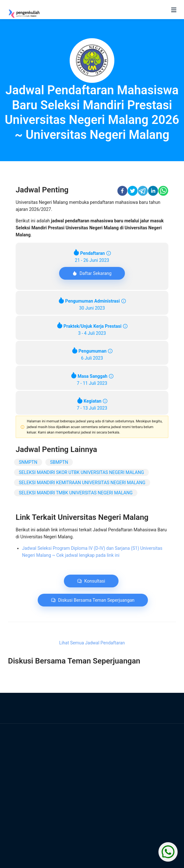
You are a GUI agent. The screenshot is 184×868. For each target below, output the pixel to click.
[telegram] (143, 192)
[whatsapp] (163, 192)
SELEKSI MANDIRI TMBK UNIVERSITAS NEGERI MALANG (76, 493)
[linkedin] (153, 192)
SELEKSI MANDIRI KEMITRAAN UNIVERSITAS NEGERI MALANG (82, 483)
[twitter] (133, 192)
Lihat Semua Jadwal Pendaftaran (92, 643)
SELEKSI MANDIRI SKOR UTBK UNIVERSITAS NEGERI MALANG (81, 472)
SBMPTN (59, 462)
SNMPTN (28, 462)
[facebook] (122, 192)
